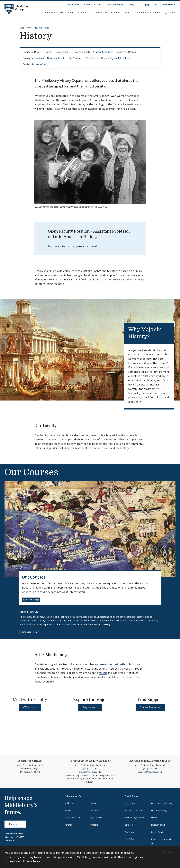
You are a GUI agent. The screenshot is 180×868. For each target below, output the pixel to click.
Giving (132, 4)
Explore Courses (31, 600)
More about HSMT (30, 632)
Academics (83, 12)
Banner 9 (129, 825)
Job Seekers (97, 818)
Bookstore (129, 832)
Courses (48, 52)
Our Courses (34, 577)
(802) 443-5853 (150, 769)
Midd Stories (74, 4)
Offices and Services (115, 4)
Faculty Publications (33, 58)
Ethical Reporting (159, 810)
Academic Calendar (133, 810)
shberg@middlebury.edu (90, 772)
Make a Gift (15, 824)
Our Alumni (92, 58)
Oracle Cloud (157, 832)
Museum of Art (158, 825)
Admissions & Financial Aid (59, 12)
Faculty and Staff (32, 52)
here (93, 246)
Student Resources (103, 52)
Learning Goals (82, 52)
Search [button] (170, 12)
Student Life (100, 12)
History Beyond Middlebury (116, 58)
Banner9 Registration (134, 818)
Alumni (68, 810)
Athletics (116, 12)
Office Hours (30, 707)
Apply (147, 4)
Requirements (63, 52)
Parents (68, 825)
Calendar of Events (93, 4)
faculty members (50, 435)
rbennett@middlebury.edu (150, 772)
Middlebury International (147, 12)
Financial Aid (169, 4)
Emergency (130, 803)
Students (69, 803)
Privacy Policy (32, 861)
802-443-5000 (11, 840)
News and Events (56, 58)
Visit (156, 4)
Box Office (129, 839)
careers (103, 673)
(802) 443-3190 (90, 769)
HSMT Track (29, 612)
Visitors (95, 825)
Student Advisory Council (36, 64)
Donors (95, 810)
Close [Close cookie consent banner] (170, 852)
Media (94, 803)
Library (154, 818)
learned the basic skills (112, 664)
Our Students (76, 58)
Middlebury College (28, 28)
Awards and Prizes (126, 52)
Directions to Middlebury (162, 803)
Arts (127, 12)
